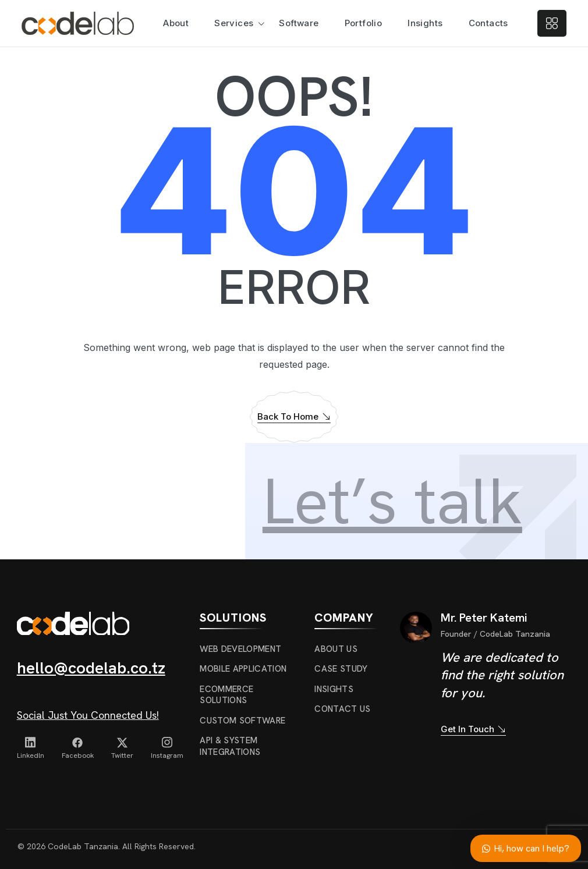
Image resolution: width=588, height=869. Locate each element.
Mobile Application (243, 669)
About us (336, 649)
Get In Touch (474, 729)
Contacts (488, 23)
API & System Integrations (230, 746)
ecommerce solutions (226, 695)
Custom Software (242, 721)
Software (299, 23)
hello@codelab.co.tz (91, 668)
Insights (425, 23)
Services (234, 23)
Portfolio (364, 23)
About (176, 23)
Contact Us (342, 709)
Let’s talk (392, 501)
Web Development (240, 649)
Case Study (341, 669)
